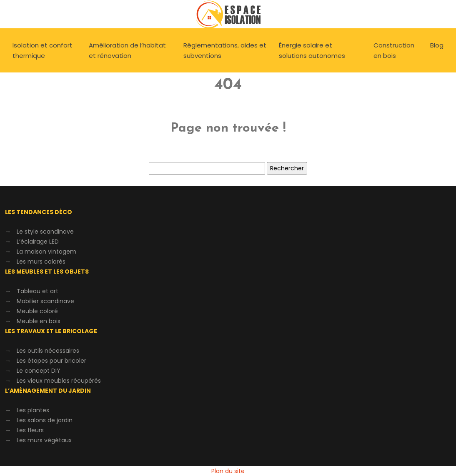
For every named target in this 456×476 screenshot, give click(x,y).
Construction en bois (394, 50)
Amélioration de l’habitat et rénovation (127, 50)
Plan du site (228, 471)
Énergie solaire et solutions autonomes (312, 50)
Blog (437, 45)
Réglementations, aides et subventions (225, 50)
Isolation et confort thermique (43, 50)
